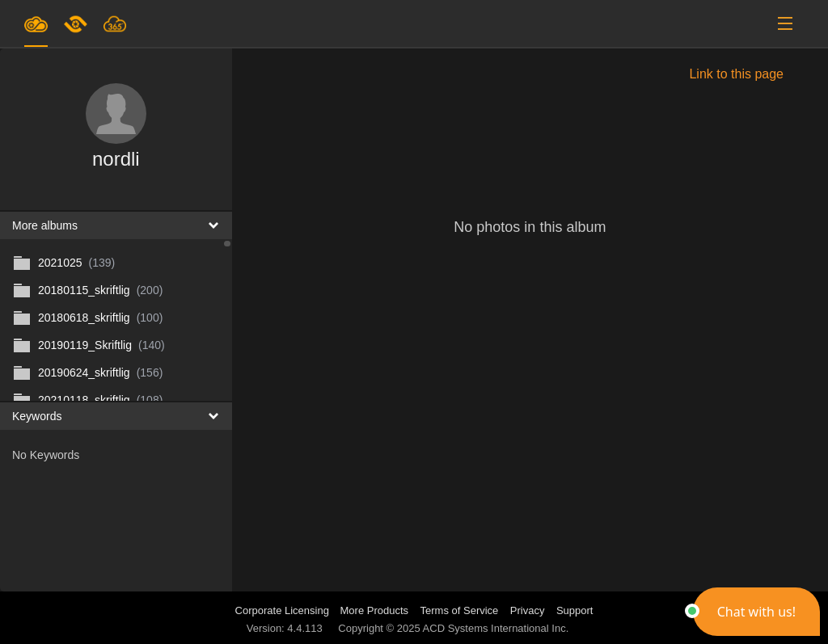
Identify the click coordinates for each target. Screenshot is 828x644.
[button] (756, 612)
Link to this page (736, 74)
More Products (375, 610)
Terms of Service (460, 610)
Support (575, 610)
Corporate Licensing (284, 610)
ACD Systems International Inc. (496, 628)
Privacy (528, 610)
